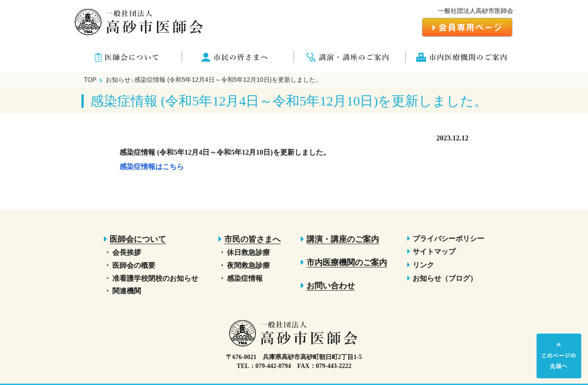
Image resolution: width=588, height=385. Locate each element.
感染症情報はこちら (152, 167)
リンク (423, 265)
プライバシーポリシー (448, 239)
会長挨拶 (127, 252)
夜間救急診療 (248, 265)
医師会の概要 (134, 265)
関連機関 (127, 291)
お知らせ (118, 80)
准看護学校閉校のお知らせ (155, 278)
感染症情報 (245, 278)
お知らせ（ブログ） (445, 278)
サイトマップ (434, 252)
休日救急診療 (248, 252)
